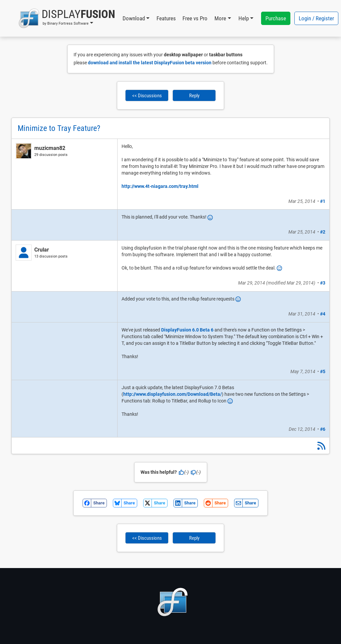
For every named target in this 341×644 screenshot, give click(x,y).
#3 (323, 283)
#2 (323, 232)
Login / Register (316, 18)
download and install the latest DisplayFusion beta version (150, 63)
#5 (323, 371)
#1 (323, 201)
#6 (323, 429)
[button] (67, 18)
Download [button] (134, 18)
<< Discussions (147, 96)
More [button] (220, 18)
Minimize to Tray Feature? (59, 128)
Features (166, 18)
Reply (194, 96)
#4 (323, 314)
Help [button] (244, 18)
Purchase (276, 18)
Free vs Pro (195, 18)
